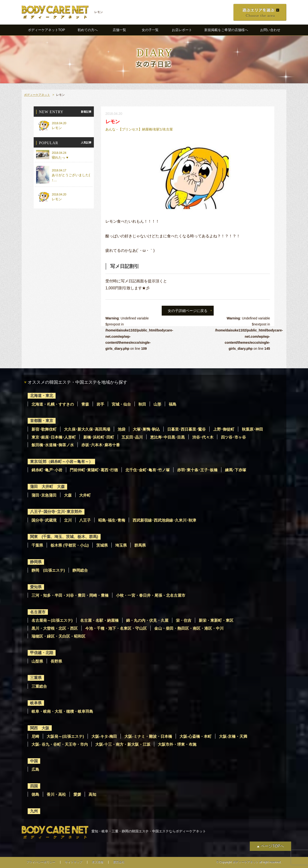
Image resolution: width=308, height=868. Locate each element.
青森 (85, 404)
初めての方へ (88, 30)
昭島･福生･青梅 (112, 520)
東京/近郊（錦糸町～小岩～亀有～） (61, 462)
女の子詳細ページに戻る (188, 311)
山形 (157, 404)
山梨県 (37, 661)
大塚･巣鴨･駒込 (146, 429)
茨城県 (102, 545)
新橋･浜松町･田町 (99, 437)
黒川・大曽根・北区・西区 (55, 628)
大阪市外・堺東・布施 (177, 744)
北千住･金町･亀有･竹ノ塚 (148, 470)
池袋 (122, 429)
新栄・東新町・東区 (216, 620)
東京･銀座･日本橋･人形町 (54, 437)
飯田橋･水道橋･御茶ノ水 (53, 445)
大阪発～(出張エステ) (65, 736)
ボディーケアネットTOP (47, 30)
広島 (35, 769)
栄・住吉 (184, 620)
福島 (173, 404)
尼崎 (35, 736)
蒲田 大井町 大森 (47, 487)
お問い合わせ (270, 30)
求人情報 (98, 862)
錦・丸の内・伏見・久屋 (147, 620)
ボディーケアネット (37, 95)
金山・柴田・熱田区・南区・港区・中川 (189, 628)
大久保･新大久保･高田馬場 (87, 429)
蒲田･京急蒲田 (44, 495)
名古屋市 (38, 612)
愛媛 (77, 794)
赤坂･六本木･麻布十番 (101, 445)
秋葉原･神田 (252, 429)
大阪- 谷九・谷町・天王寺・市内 (60, 744)
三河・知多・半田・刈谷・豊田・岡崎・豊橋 (70, 595)
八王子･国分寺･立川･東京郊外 (56, 512)
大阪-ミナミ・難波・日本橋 (148, 736)
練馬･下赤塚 (236, 470)
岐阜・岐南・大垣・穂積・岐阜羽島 (62, 711)
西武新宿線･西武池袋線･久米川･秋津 (164, 520)
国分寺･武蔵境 (44, 520)
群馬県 (140, 545)
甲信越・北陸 (42, 653)
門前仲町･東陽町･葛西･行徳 (94, 470)
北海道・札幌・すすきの (53, 404)
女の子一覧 (150, 30)
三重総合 (39, 686)
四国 (34, 786)
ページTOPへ (272, 846)
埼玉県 (121, 545)
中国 (34, 761)
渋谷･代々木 (203, 437)
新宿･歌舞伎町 (44, 429)
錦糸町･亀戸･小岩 (47, 470)
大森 (68, 495)
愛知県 (36, 587)
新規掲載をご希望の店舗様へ (226, 30)
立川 (68, 520)
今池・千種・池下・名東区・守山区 (116, 628)
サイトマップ (74, 862)
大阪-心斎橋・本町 (196, 736)
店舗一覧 (119, 30)
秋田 (142, 404)
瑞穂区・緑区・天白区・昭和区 (58, 636)
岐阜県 (36, 703)
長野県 (56, 661)
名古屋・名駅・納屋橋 (99, 620)
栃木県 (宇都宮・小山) (70, 545)
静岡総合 (80, 570)
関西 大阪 (40, 728)
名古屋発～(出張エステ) (52, 620)
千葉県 (37, 545)
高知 (92, 794)
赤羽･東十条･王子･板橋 (197, 470)
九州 (34, 811)
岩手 (100, 404)
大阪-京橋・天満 (233, 736)
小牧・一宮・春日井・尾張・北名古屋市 (151, 595)
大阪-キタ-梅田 (104, 736)
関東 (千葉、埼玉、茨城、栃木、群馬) (64, 537)
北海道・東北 (42, 396)
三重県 (36, 678)
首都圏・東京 (42, 421)
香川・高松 (56, 794)
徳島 (35, 794)
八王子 (85, 520)
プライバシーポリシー (41, 862)
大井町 (85, 495)
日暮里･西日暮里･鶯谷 (186, 429)
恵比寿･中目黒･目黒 (167, 437)
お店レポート (182, 30)
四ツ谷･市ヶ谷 (233, 437)
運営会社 (119, 862)
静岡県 (36, 562)
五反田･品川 (132, 437)
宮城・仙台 (121, 404)
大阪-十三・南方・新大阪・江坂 (123, 744)
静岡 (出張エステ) (48, 570)
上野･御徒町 (224, 429)
